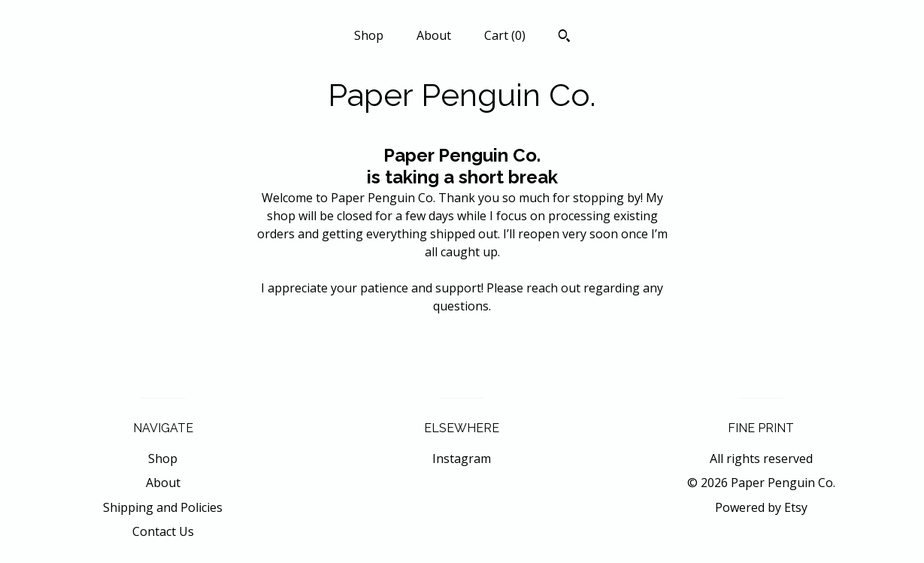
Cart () (505, 35)
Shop (369, 35)
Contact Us (163, 531)
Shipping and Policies (163, 507)
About (434, 35)
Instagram (462, 459)
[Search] (564, 38)
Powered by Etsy (761, 507)
